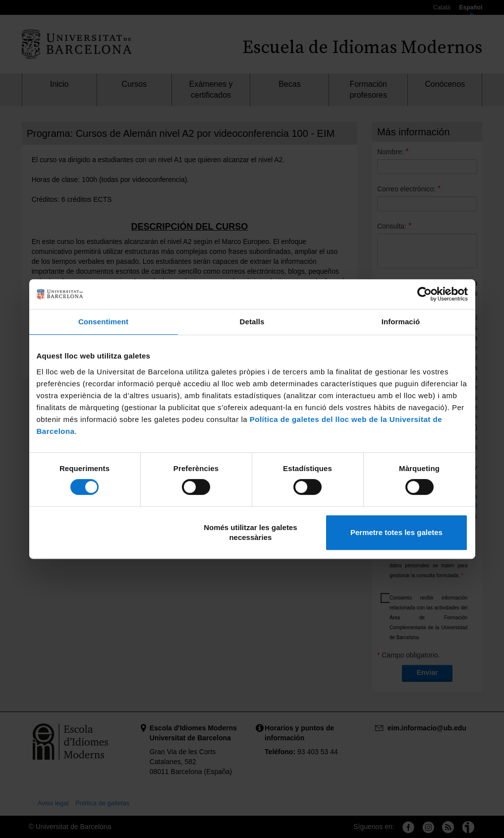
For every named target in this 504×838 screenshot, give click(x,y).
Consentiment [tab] (103, 322)
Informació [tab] (401, 322)
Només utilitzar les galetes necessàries (250, 532)
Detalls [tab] (252, 322)
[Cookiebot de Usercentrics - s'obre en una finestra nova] (424, 294)
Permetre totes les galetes (396, 532)
